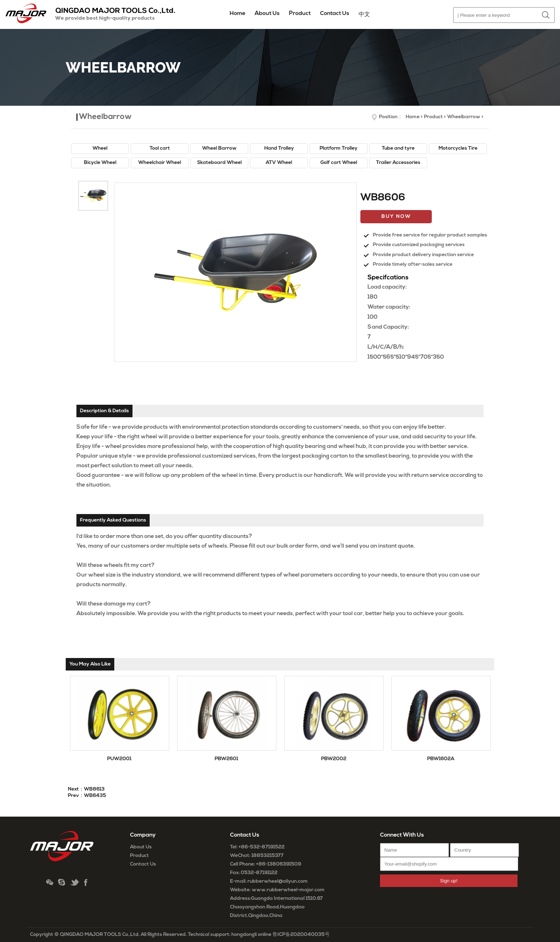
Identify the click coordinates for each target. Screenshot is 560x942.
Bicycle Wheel (100, 163)
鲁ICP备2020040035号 (301, 935)
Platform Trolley (339, 148)
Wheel (100, 148)
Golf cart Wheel (339, 163)
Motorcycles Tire (458, 148)
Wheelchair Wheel (160, 163)
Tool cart (160, 148)
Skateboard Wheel (219, 163)
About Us (141, 847)
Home (237, 14)
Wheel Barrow (219, 148)
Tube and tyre (398, 148)
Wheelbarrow (464, 117)
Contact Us (143, 864)
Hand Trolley (279, 148)
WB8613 (94, 789)
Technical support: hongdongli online (230, 935)
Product (433, 117)
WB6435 (95, 796)
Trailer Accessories (398, 163)
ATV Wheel (279, 163)
